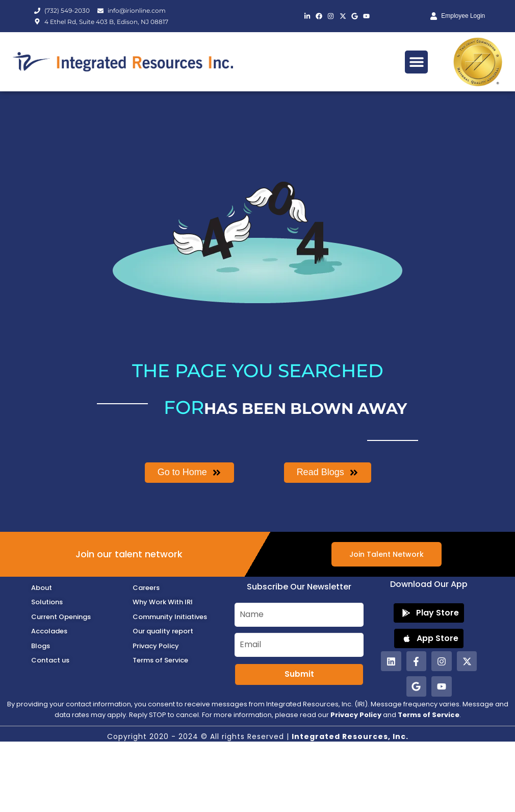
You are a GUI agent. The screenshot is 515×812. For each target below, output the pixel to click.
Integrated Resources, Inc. (350, 736)
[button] (416, 62)
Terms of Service (429, 715)
